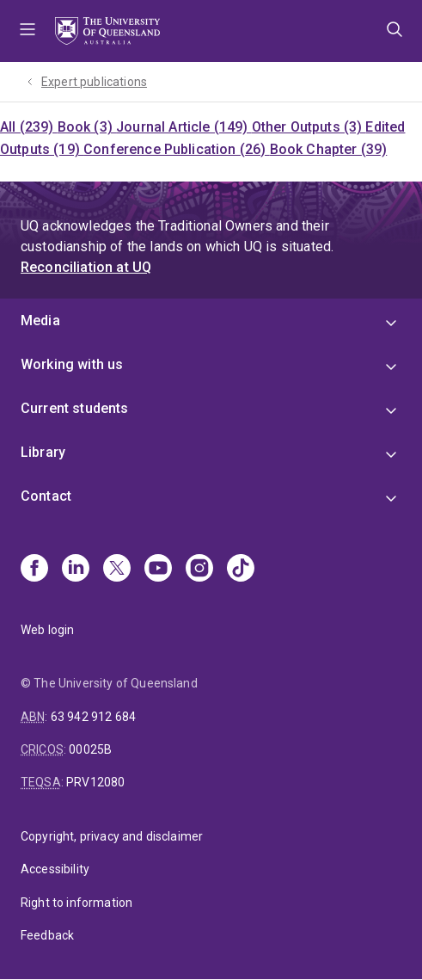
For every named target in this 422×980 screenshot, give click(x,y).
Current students (75, 408)
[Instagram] (199, 570)
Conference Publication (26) (176, 149)
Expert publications (94, 82)
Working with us (72, 364)
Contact (46, 496)
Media (40, 321)
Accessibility (55, 869)
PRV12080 (95, 782)
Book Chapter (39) (329, 149)
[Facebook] (34, 570)
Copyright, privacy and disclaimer (112, 836)
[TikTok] (241, 570)
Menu (28, 31)
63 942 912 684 (93, 717)
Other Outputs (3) (309, 127)
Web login (47, 630)
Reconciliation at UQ (86, 267)
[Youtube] (158, 570)
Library (43, 452)
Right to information (76, 903)
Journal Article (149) (184, 127)
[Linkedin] (76, 570)
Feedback (47, 935)
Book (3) (87, 127)
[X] (117, 570)
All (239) (29, 127)
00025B (90, 749)
